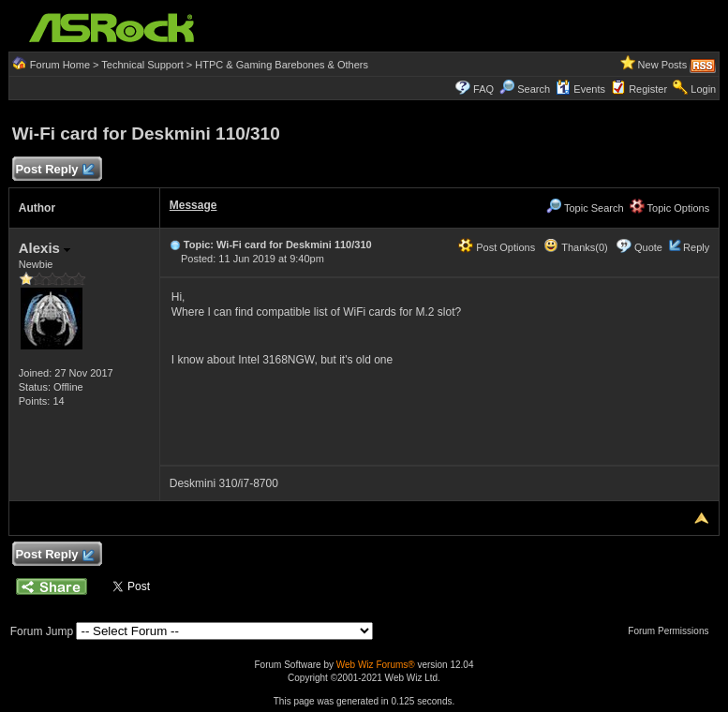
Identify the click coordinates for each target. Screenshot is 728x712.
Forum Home (60, 65)
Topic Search (585, 208)
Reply (696, 247)
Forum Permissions (673, 631)
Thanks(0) (575, 247)
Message (193, 205)
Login (703, 89)
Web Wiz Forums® (376, 665)
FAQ (483, 89)
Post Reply (54, 170)
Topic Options (670, 208)
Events (580, 89)
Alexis (45, 248)
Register (648, 89)
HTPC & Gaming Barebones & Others (282, 65)
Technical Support (142, 65)
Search (534, 89)
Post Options (497, 247)
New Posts (663, 65)
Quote (648, 247)
